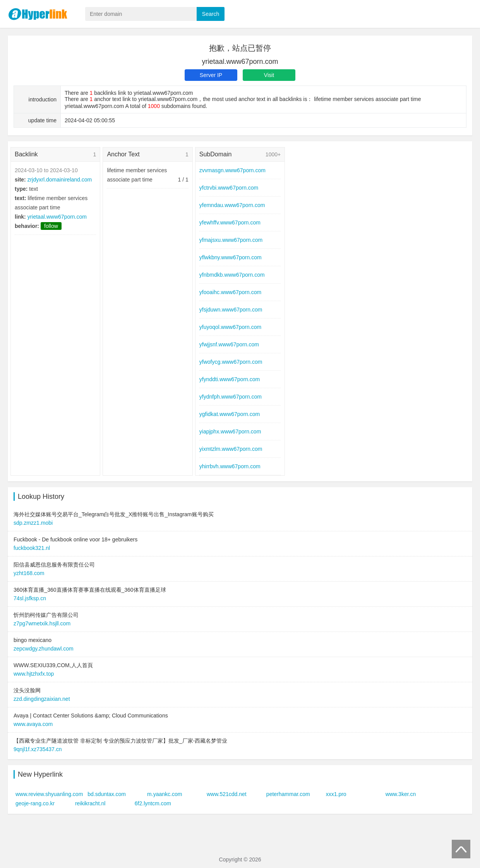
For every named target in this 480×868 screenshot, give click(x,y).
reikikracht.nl (90, 803)
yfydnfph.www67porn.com (231, 397)
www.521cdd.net (227, 794)
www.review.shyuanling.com (49, 794)
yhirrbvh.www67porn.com (230, 466)
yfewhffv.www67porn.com (230, 223)
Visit (269, 75)
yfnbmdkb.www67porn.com (232, 275)
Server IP (211, 75)
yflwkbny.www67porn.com (231, 257)
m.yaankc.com (165, 794)
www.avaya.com (33, 724)
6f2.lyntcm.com (153, 803)
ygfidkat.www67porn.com (230, 414)
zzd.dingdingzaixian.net (42, 699)
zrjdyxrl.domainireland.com (60, 180)
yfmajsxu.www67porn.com (231, 240)
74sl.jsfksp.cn (30, 598)
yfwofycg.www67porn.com (231, 362)
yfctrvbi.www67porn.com (229, 188)
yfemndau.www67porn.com (232, 205)
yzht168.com (29, 573)
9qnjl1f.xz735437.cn (38, 749)
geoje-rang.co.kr (35, 803)
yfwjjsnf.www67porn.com (229, 344)
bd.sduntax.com (107, 794)
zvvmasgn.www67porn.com (232, 170)
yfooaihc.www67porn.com (230, 292)
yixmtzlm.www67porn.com (231, 449)
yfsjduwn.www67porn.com (231, 310)
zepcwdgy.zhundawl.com (44, 649)
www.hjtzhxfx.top (34, 674)
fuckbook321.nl (32, 548)
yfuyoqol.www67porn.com (230, 327)
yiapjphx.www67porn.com (230, 431)
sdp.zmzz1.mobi (33, 523)
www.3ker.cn (401, 794)
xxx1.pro (336, 794)
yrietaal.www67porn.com (57, 217)
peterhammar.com (288, 794)
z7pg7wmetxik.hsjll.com (42, 623)
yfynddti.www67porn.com (230, 379)
